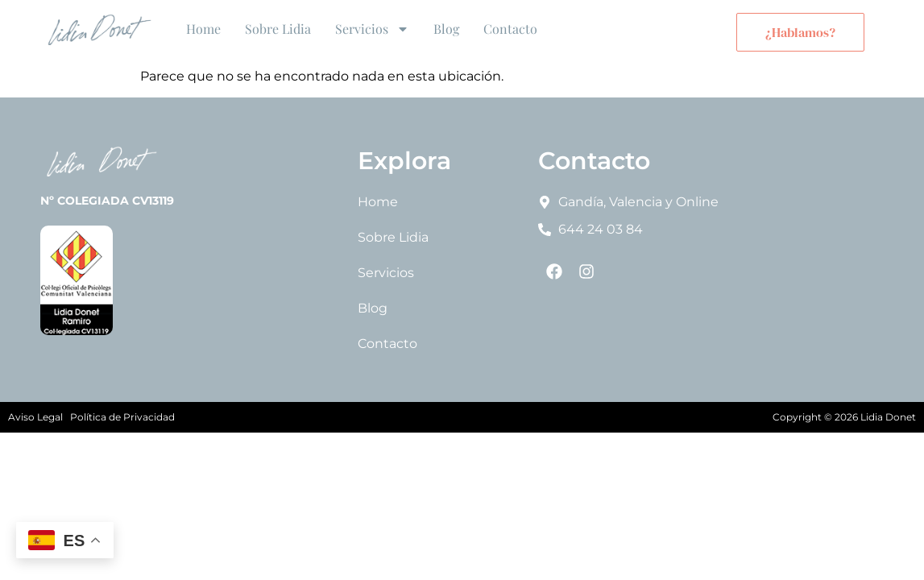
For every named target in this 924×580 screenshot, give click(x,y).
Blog (446, 29)
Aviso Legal (35, 417)
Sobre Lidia (278, 29)
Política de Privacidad (122, 417)
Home (203, 29)
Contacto (510, 29)
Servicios (372, 29)
